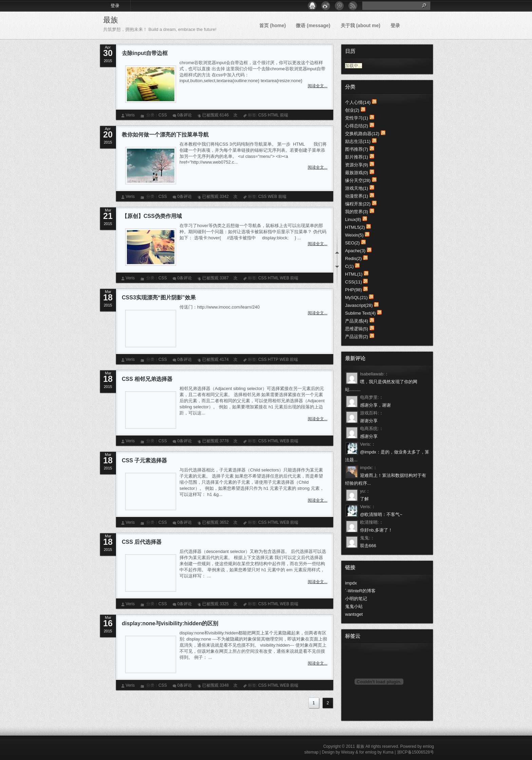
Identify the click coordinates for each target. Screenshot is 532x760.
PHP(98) (354, 290)
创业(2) (352, 110)
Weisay (348, 752)
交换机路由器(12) (362, 134)
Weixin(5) (354, 235)
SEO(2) (352, 243)
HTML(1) (354, 274)
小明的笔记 (356, 599)
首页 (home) (273, 25)
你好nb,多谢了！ (376, 530)
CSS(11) (354, 282)
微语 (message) (313, 25)
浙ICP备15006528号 (415, 752)
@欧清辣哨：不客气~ (381, 514)
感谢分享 (369, 436)
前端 (284, 115)
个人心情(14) (358, 102)
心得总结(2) (357, 126)
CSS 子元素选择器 (144, 460)
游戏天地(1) (357, 188)
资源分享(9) (357, 165)
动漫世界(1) (357, 196)
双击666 (368, 546)
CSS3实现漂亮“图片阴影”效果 (159, 298)
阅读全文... (318, 86)
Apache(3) (355, 251)
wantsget (354, 614)
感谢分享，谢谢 (375, 405)
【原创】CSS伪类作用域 (152, 216)
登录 (115, 6)
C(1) (349, 266)
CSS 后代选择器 (142, 542)
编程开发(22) (358, 204)
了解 (364, 499)
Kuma (388, 752)
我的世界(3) (357, 212)
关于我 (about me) (360, 25)
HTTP (273, 359)
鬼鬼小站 (354, 606)
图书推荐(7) (357, 149)
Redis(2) (353, 258)
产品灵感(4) (357, 321)
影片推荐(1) (357, 157)
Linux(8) (353, 219)
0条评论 (184, 115)
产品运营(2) (357, 337)
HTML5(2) (355, 227)
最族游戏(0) (357, 173)
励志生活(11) (358, 141)
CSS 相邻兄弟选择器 (147, 379)
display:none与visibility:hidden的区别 (170, 623)
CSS (163, 115)
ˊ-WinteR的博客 (360, 591)
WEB (272, 197)
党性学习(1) (357, 118)
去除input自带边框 (145, 53)
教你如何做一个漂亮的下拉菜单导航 (165, 135)
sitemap (311, 752)
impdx (351, 583)
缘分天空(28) (358, 180)
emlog (428, 746)
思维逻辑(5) (357, 329)
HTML (273, 115)
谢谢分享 (369, 421)
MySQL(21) (356, 298)
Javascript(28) (359, 305)
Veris (130, 115)
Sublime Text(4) (360, 313)
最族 (111, 20)
